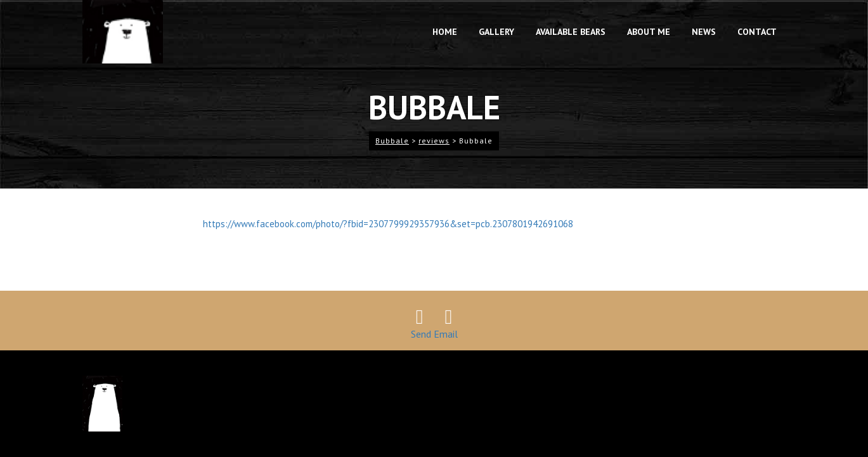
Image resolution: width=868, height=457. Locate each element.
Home (445, 32)
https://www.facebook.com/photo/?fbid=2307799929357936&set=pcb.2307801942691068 (388, 224)
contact (757, 32)
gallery (496, 32)
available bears (571, 32)
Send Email (434, 334)
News (704, 32)
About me (649, 32)
